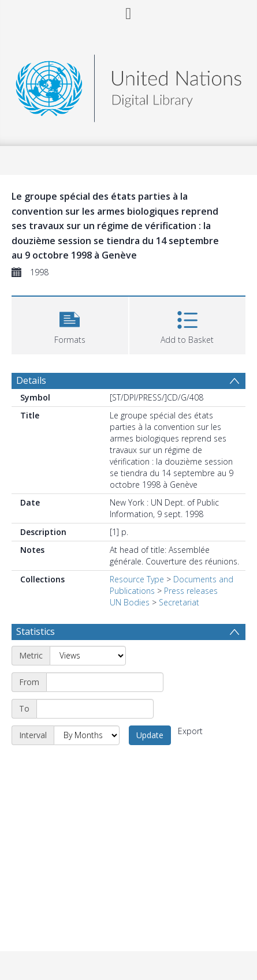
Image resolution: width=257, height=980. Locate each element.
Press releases (191, 591)
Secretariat (179, 602)
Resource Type (137, 579)
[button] (70, 324)
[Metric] (88, 656)
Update (150, 735)
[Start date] (105, 682)
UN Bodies (130, 602)
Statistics (36, 631)
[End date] (95, 709)
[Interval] (87, 735)
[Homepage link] (128, 85)
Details (31, 380)
